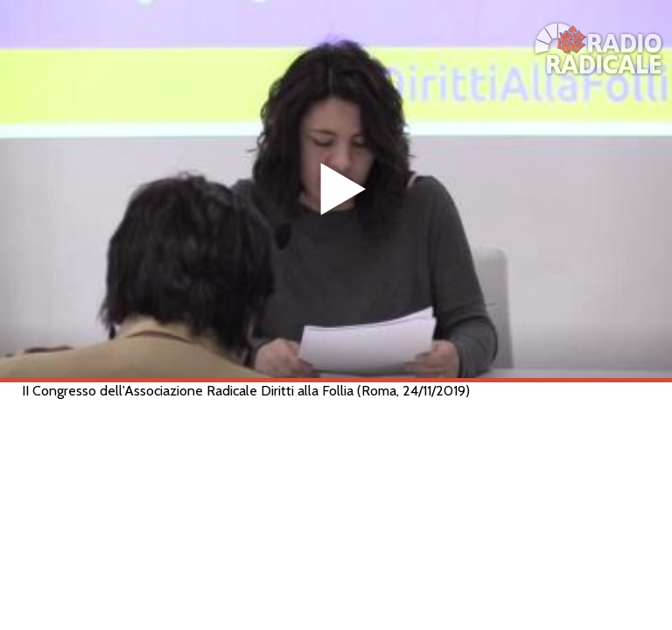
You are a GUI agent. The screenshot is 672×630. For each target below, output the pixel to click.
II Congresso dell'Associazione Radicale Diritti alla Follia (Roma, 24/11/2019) (246, 391)
